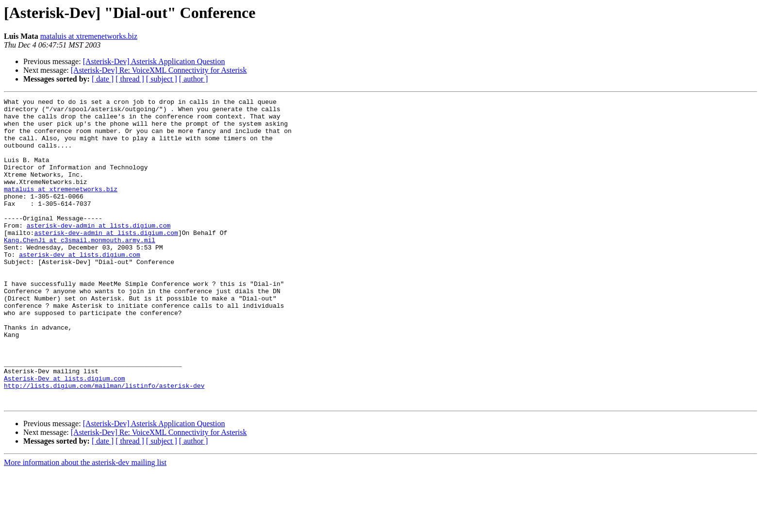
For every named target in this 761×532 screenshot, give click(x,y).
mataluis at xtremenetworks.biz (89, 36)
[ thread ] (130, 79)
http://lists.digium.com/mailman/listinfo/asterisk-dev (104, 444)
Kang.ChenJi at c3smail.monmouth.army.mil (80, 269)
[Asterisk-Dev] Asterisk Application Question (154, 61)
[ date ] (103, 79)
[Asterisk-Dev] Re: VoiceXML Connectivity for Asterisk (159, 70)
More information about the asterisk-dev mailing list (85, 524)
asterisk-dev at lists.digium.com (80, 286)
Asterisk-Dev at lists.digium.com (65, 435)
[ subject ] (162, 79)
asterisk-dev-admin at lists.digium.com (99, 251)
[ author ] (194, 79)
